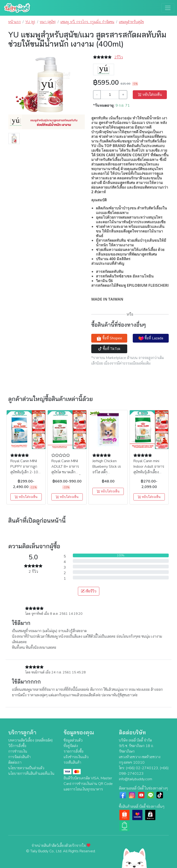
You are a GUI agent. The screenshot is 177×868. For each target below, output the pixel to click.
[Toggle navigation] (168, 8)
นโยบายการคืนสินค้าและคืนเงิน (31, 774)
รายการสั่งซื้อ (74, 751)
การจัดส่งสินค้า (19, 757)
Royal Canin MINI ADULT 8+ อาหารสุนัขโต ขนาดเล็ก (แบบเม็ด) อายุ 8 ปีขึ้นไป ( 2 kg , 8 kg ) (67, 472)
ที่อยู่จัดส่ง (71, 746)
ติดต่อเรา (15, 763)
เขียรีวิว (89, 591)
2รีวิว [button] (119, 57)
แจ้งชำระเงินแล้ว (76, 757)
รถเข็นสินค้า (72, 763)
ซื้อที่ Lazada (151, 338)
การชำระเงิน (18, 751)
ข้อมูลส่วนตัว (73, 740)
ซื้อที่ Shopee (109, 338)
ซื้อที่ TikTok (109, 349)
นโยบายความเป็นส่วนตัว (26, 768)
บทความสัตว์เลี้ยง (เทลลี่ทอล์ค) (31, 740)
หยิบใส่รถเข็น (150, 95)
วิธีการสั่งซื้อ (17, 746)
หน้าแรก (15, 22)
